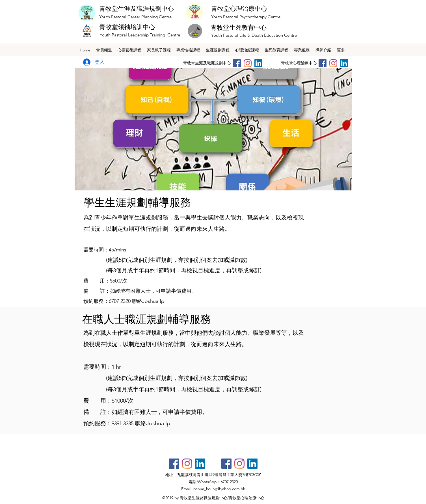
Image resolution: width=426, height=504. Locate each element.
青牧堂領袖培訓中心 (127, 27)
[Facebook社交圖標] (174, 464)
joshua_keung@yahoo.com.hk (219, 489)
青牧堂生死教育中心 (239, 27)
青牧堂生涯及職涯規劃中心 (137, 8)
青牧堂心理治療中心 (239, 8)
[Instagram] (248, 63)
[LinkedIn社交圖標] (258, 63)
